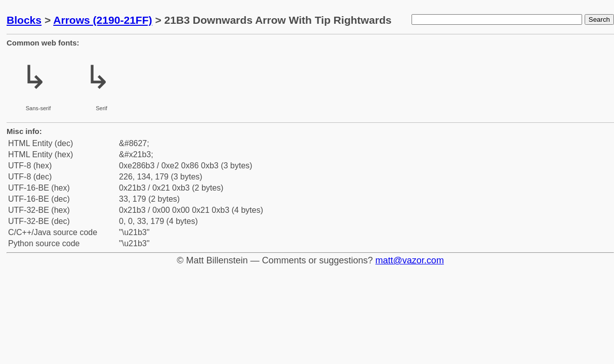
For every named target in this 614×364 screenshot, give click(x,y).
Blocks (24, 20)
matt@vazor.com (410, 260)
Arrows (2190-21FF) (103, 20)
